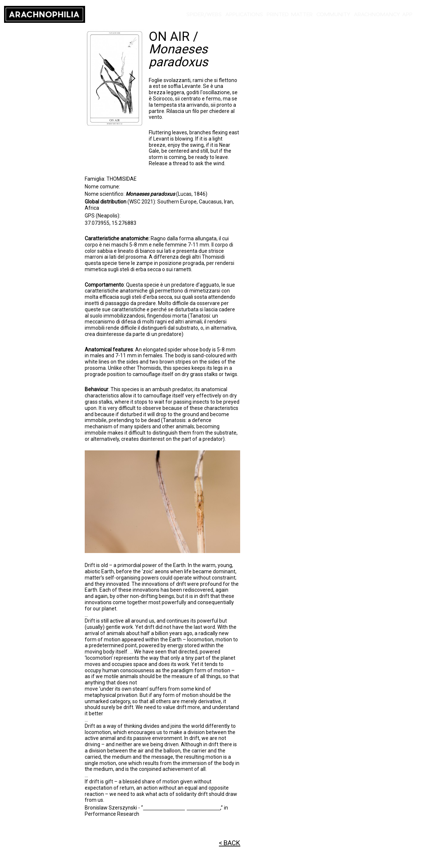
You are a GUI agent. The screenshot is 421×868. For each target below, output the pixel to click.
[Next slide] (132, 79)
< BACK (229, 843)
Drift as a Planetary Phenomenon (182, 808)
